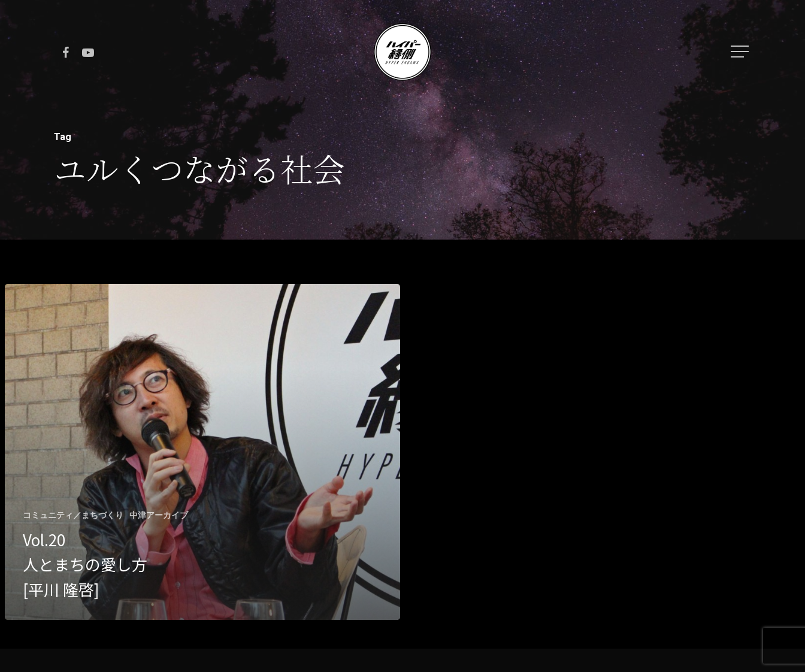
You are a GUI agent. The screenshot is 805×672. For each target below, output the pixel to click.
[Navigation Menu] (741, 52)
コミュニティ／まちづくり (73, 515)
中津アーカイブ (159, 515)
